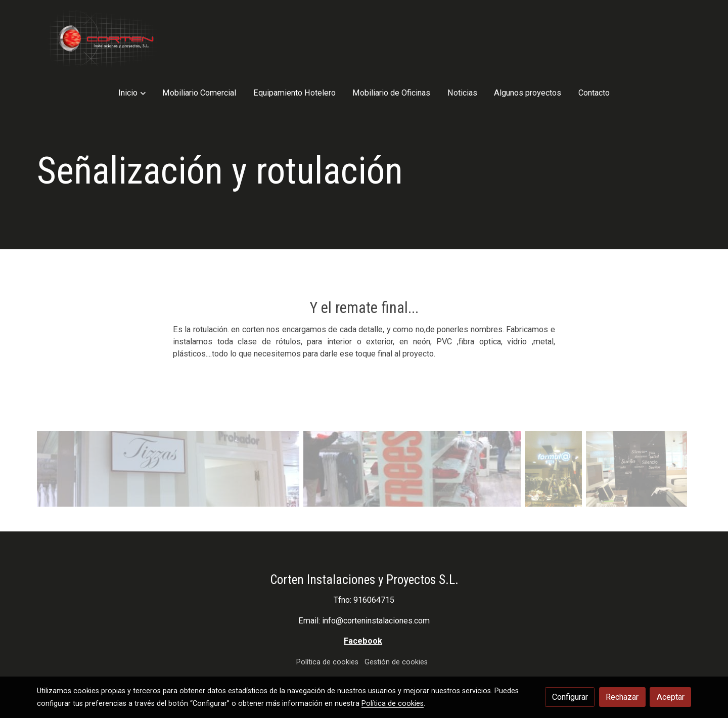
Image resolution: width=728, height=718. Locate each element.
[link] (102, 39)
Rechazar (622, 697)
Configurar (570, 697)
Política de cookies (327, 633)
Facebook (363, 612)
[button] (220, 39)
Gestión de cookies (396, 633)
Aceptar (671, 697)
